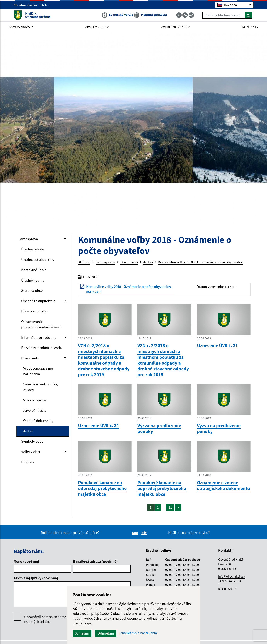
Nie (145, 533)
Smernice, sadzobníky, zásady (41, 387)
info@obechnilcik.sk (232, 576)
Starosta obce (32, 290)
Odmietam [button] (106, 633)
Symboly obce (32, 441)
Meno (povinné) (26, 561)
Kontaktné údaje (34, 270)
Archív (28, 431)
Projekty (28, 462)
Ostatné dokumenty (38, 421)
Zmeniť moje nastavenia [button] (139, 633)
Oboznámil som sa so (51, 619)
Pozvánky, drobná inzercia (42, 348)
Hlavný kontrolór (34, 311)
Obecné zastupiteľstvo (38, 301)
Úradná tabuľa (32, 249)
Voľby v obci (31, 452)
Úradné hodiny (33, 280)
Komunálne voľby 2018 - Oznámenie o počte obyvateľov (200, 262)
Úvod (84, 262)
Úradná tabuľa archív (38, 260)
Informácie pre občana (39, 337)
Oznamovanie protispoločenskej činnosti (41, 324)
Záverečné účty (35, 410)
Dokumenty (30, 358)
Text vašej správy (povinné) (36, 578)
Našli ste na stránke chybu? (189, 533)
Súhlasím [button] (82, 633)
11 (170, 507)
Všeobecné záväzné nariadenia (38, 371)
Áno (136, 533)
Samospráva (28, 239)
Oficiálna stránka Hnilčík (32, 5)
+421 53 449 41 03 (229, 581)
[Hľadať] (249, 15)
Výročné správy (35, 400)
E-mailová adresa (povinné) (95, 561)
